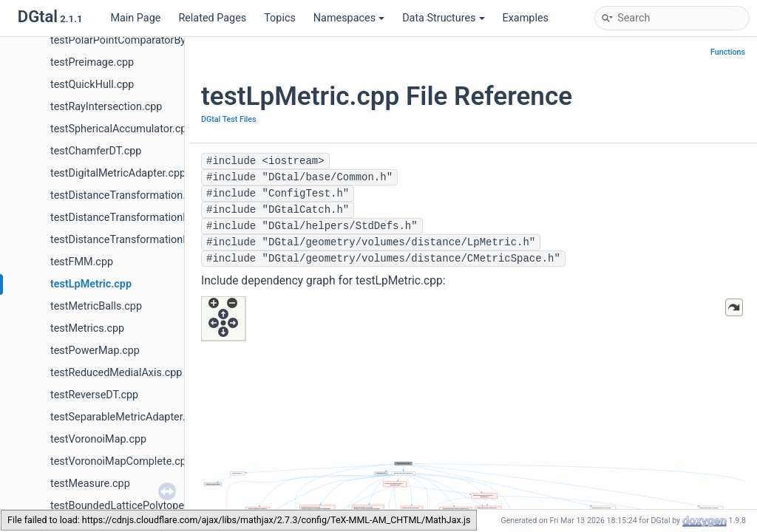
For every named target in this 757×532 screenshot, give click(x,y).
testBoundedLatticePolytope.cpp (128, 506)
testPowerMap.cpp (95, 351)
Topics (280, 18)
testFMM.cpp (82, 262)
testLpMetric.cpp (91, 284)
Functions (728, 52)
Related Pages (212, 18)
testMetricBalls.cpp (96, 306)
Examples (526, 18)
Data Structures (443, 18)
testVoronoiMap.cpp (98, 439)
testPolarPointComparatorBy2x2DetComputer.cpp (168, 40)
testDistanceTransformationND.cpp (134, 240)
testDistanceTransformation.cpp (127, 195)
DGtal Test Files (229, 119)
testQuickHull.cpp (92, 85)
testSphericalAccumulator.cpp (121, 129)
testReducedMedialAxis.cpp (116, 373)
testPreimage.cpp (92, 62)
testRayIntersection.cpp (106, 107)
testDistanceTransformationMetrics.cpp (145, 218)
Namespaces (349, 18)
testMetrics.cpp (87, 328)
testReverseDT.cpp (94, 395)
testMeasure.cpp (90, 484)
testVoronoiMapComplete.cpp (121, 461)
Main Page (135, 18)
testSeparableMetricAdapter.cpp (126, 417)
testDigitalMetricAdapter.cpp (118, 173)
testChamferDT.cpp (96, 151)
